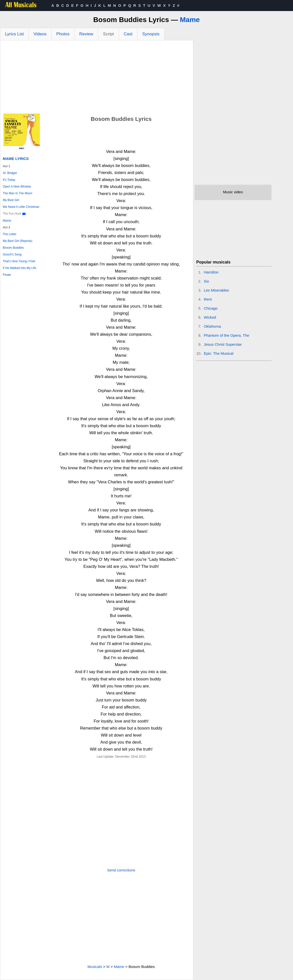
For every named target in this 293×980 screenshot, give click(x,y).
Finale (7, 275)
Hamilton (211, 272)
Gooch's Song (12, 254)
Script (108, 34)
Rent (208, 299)
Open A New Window (17, 187)
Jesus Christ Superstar (223, 344)
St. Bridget (10, 173)
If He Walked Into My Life (20, 268)
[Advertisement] (97, 78)
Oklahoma (212, 326)
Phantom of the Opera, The (227, 335)
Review (86, 34)
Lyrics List (14, 34)
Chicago (211, 308)
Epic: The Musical (219, 353)
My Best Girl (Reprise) (18, 241)
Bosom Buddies (13, 248)
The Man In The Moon (18, 193)
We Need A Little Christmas (21, 207)
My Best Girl (11, 200)
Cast (128, 34)
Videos (40, 34)
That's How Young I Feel (19, 261)
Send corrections (121, 870)
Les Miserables (216, 290)
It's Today (9, 180)
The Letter (10, 234)
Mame (190, 20)
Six (206, 281)
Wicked (210, 317)
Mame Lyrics (16, 159)
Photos (63, 34)
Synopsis (151, 34)
